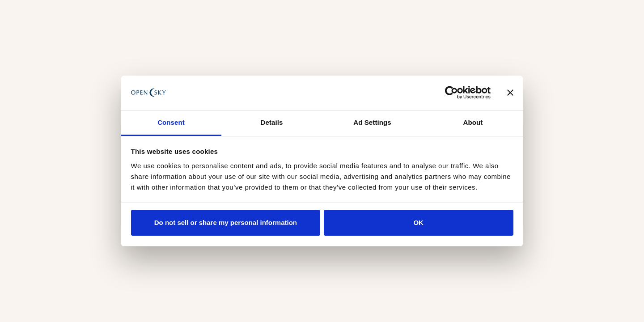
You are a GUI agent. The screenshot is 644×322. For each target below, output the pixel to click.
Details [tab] (272, 122)
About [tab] (473, 122)
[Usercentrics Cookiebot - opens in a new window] (451, 93)
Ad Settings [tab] (372, 122)
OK (418, 222)
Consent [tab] (171, 122)
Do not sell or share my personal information (226, 222)
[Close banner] (510, 93)
